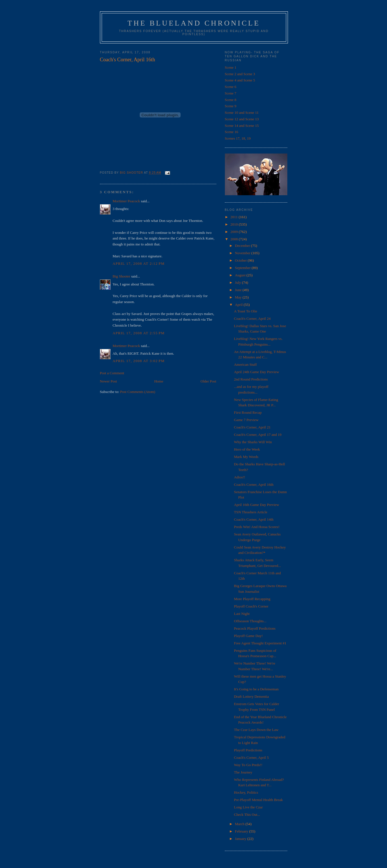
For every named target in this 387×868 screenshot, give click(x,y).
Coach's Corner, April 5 (251, 757)
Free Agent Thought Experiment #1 (260, 643)
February (242, 831)
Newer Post (108, 381)
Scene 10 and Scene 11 (242, 113)
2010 (235, 224)
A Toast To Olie (246, 311)
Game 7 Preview (246, 420)
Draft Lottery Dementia (251, 696)
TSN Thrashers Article (251, 512)
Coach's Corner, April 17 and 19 (258, 435)
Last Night (242, 614)
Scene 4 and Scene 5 (240, 80)
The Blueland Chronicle (194, 23)
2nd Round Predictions (251, 379)
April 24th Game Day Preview (257, 372)
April (239, 305)
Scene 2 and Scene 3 (240, 74)
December (243, 246)
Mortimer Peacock (126, 201)
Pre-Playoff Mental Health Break (258, 800)
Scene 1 (231, 67)
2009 (235, 232)
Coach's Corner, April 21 (252, 427)
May (239, 297)
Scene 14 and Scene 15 (242, 126)
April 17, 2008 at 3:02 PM (139, 361)
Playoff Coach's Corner (251, 606)
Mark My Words (246, 457)
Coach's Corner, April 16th (254, 485)
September (243, 268)
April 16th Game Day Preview (257, 505)
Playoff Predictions (248, 750)
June (239, 290)
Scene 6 (231, 87)
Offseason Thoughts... (250, 621)
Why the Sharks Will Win (253, 442)
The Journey (243, 772)
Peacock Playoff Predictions (255, 628)
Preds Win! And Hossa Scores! (257, 527)
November (243, 253)
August (241, 275)
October (241, 260)
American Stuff (245, 364)
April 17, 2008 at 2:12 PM (139, 263)
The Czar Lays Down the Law (256, 730)
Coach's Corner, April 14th (254, 519)
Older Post (208, 381)
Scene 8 (231, 100)
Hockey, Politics (246, 792)
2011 (235, 217)
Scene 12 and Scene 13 (242, 119)
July (238, 282)
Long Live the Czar (248, 807)
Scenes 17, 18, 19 (238, 138)
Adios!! (240, 477)
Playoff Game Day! (248, 636)
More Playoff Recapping (252, 599)
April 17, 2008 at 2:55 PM (139, 333)
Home (159, 381)
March (240, 824)
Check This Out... (247, 815)
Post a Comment (112, 373)
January (241, 839)
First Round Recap (248, 412)
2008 (235, 239)
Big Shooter (122, 276)
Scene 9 (231, 106)
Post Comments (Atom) (138, 392)
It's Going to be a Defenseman (256, 689)
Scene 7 (231, 93)
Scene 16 (232, 132)
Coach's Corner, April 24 (252, 319)
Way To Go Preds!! (248, 765)
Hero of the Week (247, 449)
